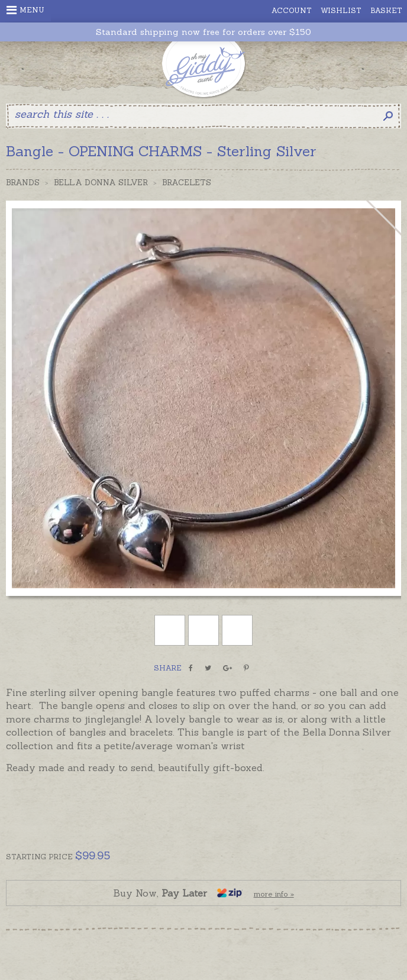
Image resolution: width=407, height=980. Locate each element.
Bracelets (187, 183)
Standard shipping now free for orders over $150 (204, 32)
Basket (386, 10)
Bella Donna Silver (101, 183)
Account (292, 10)
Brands (23, 183)
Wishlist (341, 10)
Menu (25, 10)
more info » (274, 894)
